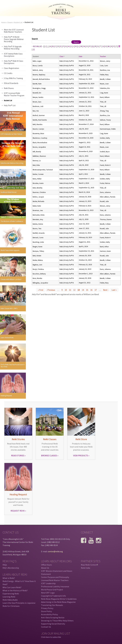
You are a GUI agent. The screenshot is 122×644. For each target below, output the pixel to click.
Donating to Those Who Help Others (57, 621)
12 (74, 290)
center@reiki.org (55, 551)
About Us (45, 568)
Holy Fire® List (10, 105)
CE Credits (8, 73)
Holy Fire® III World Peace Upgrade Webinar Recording (14, 39)
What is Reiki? (9, 578)
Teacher (103, 56)
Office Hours (46, 565)
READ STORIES (18, 455)
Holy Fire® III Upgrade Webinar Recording (13, 48)
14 (83, 290)
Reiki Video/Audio (10, 600)
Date (81, 56)
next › (106, 290)
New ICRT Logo (48, 593)
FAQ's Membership (11, 568)
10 (66, 290)
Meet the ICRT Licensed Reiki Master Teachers (14, 31)
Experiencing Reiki (11, 594)
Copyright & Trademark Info (54, 596)
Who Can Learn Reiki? (12, 587)
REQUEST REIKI (18, 511)
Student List (18, 22)
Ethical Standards (11, 83)
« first (41, 290)
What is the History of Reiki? (15, 590)
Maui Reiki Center (89, 565)
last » (114, 290)
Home (4, 22)
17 (96, 290)
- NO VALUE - (37, 46)
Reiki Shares (9, 88)
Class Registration (11, 68)
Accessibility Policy (49, 614)
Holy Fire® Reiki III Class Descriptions (14, 62)
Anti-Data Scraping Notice (53, 617)
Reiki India (85, 568)
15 (87, 290)
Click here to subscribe (51, 637)
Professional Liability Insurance (55, 586)
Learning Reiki (9, 597)
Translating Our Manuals (52, 605)
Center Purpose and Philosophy (55, 577)
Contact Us (46, 627)
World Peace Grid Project (52, 590)
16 (91, 290)
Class (62, 56)
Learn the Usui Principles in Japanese (19, 603)
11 (70, 290)
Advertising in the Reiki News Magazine (58, 602)
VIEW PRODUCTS (81, 455)
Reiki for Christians (11, 606)
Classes (10, 22)
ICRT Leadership (48, 583)
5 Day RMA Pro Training (13, 78)
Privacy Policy (47, 608)
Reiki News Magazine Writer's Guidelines (59, 599)
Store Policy (46, 611)
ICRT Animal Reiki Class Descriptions (13, 55)
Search (35, 39)
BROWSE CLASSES (49, 455)
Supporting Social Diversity (53, 624)
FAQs (5, 565)
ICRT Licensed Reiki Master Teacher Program (14, 94)
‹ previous (51, 290)
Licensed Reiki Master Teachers (55, 580)
